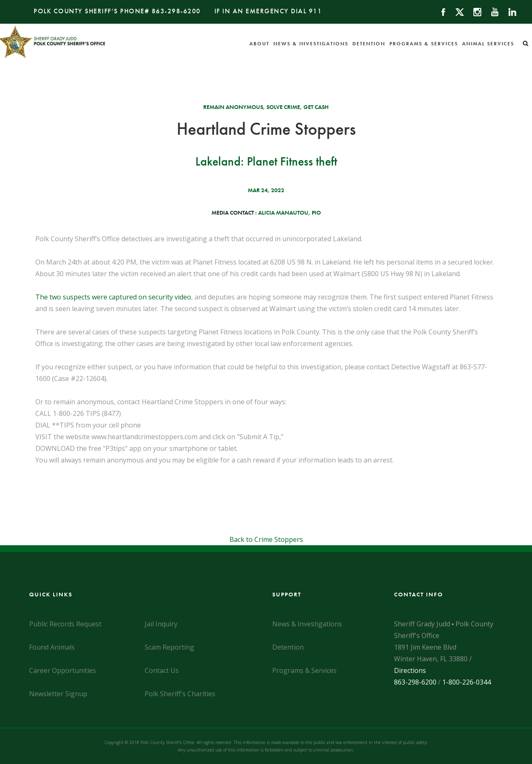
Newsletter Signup (58, 694)
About (259, 44)
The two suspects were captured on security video (113, 297)
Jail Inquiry (161, 624)
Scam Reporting (169, 647)
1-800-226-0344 (467, 682)
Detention (369, 44)
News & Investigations (311, 44)
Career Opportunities (63, 670)
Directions (410, 670)
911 (315, 11)
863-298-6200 (176, 11)
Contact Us (162, 670)
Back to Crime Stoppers (266, 539)
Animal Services (488, 44)
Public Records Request (65, 624)
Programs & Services (424, 44)
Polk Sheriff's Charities (180, 694)
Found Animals (52, 647)
